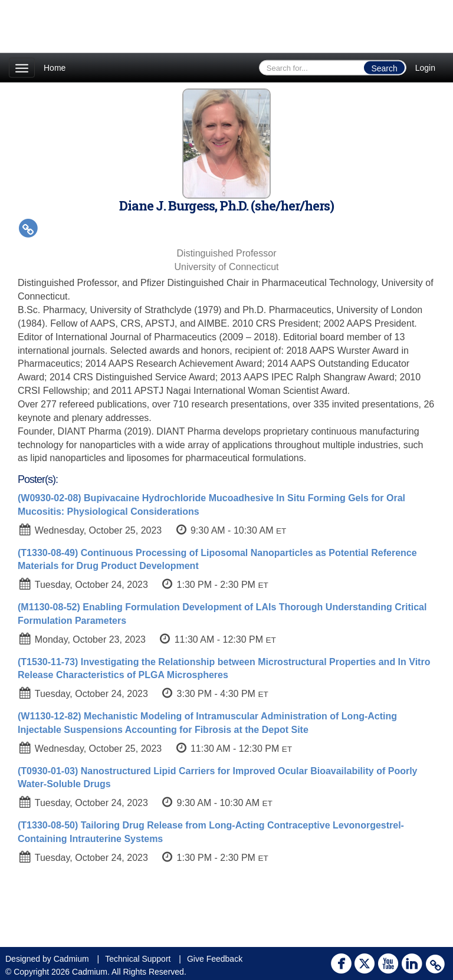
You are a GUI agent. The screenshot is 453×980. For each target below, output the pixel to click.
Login (425, 68)
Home (55, 68)
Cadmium (71, 959)
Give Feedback (215, 959)
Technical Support (138, 959)
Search (384, 68)
